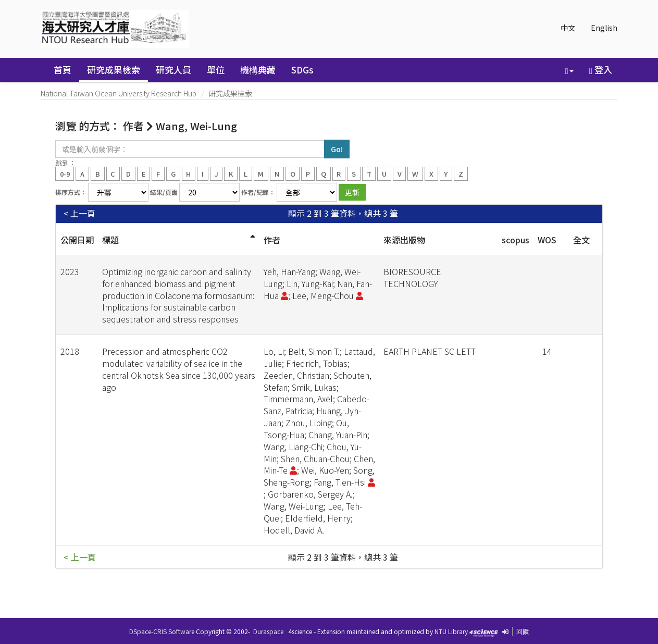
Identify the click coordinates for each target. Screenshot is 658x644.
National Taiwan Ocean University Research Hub (119, 93)
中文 (568, 28)
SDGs (302, 70)
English (604, 28)
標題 (110, 240)
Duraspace (268, 631)
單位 (216, 70)
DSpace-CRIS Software (162, 631)
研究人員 (173, 70)
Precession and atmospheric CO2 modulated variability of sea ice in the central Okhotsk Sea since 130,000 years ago (179, 369)
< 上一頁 (79, 213)
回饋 (523, 631)
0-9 (65, 173)
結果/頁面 (164, 192)
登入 (601, 70)
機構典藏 (258, 70)
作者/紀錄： (258, 192)
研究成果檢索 (114, 70)
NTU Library (451, 631)
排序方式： (71, 192)
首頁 (63, 70)
